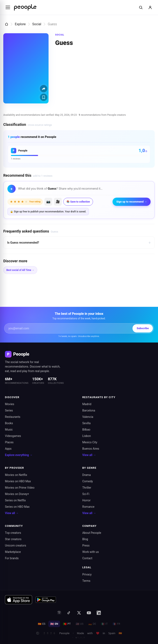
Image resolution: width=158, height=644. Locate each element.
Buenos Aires (91, 449)
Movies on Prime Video (20, 488)
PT (67, 624)
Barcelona (89, 410)
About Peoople (92, 533)
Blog (85, 539)
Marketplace (13, 552)
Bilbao (86, 430)
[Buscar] (141, 7)
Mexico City (90, 442)
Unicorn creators (16, 545)
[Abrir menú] (8, 7)
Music (9, 430)
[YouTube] (89, 613)
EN (54, 624)
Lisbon (87, 436)
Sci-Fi (86, 494)
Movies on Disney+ (17, 494)
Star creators (13, 539)
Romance (88, 507)
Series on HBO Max (17, 507)
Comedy (88, 481)
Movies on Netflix (16, 475)
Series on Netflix (15, 500)
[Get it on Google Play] (46, 600)
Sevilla (86, 423)
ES (42, 624)
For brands (12, 558)
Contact (87, 558)
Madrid (87, 404)
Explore (20, 24)
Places (9, 442)
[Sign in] (150, 7)
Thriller (87, 488)
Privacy (87, 574)
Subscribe (143, 328)
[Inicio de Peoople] (25, 7)
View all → (89, 455)
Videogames (13, 436)
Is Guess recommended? (79, 243)
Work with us (91, 552)
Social (37, 24)
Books (9, 423)
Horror (86, 500)
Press (86, 545)
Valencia (88, 417)
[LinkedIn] (99, 613)
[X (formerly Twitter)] (79, 613)
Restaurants (13, 417)
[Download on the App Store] (19, 600)
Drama (87, 475)
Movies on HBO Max (18, 481)
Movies (10, 404)
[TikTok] (69, 613)
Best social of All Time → (20, 270)
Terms (86, 581)
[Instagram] (59, 613)
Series (9, 410)
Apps (8, 449)
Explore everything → (19, 455)
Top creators (13, 533)
